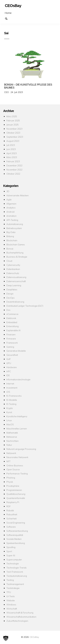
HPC (9, 371)
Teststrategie (13, 588)
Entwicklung (12, 326)
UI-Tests (11, 596)
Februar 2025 (13, 120)
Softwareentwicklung (17, 531)
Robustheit (12, 514)
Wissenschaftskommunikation (21, 617)
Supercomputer (14, 560)
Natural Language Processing (21, 449)
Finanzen (11, 334)
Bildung (10, 236)
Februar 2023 (13, 161)
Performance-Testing (17, 473)
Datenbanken (13, 269)
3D (8, 191)
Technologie (13, 563)
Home (8, 13)
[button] (6, 638)
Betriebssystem (14, 228)
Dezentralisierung (15, 302)
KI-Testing (11, 404)
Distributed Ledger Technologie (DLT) (25, 306)
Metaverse (12, 437)
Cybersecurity (13, 265)
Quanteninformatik (16, 498)
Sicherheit (11, 518)
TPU (9, 592)
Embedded (12, 322)
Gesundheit (12, 355)
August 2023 (13, 141)
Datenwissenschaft (16, 281)
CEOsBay (34, 637)
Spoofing (11, 547)
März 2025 (12, 116)
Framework (12, 343)
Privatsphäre (13, 486)
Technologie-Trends (16, 568)
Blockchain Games (16, 244)
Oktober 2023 (13, 133)
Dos (8, 310)
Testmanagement (15, 584)
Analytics (11, 208)
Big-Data (11, 232)
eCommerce (12, 314)
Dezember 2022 (14, 165)
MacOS (10, 424)
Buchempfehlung (15, 253)
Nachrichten (12, 441)
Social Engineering (16, 523)
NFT (8, 461)
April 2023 (12, 153)
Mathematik (12, 433)
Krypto (10, 408)
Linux (9, 420)
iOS (8, 392)
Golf (8, 359)
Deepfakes (12, 289)
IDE (8, 375)
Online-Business (15, 465)
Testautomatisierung (17, 576)
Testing (10, 580)
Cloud (9, 261)
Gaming (10, 347)
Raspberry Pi (13, 502)
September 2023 (15, 137)
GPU (9, 363)
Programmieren (14, 490)
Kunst (9, 412)
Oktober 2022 (13, 174)
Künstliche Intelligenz (17, 416)
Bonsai (10, 249)
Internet (10, 384)
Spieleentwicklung (16, 543)
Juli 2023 (11, 145)
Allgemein (11, 204)
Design (10, 294)
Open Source (13, 469)
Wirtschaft (12, 609)
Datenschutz (13, 273)
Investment (12, 388)
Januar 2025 (12, 125)
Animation (11, 216)
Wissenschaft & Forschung (20, 613)
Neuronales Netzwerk (17, 457)
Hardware (12, 367)
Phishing (11, 478)
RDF (8, 506)
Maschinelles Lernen (17, 429)
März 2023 (12, 157)
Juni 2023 (11, 149)
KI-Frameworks (14, 396)
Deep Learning (14, 285)
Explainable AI (13, 330)
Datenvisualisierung (16, 277)
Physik (10, 482)
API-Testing (12, 220)
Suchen (8, 18)
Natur (9, 445)
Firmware (11, 339)
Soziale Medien (14, 539)
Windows (11, 604)
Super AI (11, 555)
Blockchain (12, 240)
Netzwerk (11, 453)
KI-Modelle (12, 400)
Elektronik (11, 318)
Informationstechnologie (18, 379)
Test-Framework (15, 572)
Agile (9, 199)
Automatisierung (15, 224)
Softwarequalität (15, 535)
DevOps (10, 298)
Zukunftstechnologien (17, 621)
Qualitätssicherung (16, 494)
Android (10, 212)
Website (11, 600)
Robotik (10, 510)
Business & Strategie (17, 257)
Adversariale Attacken (18, 195)
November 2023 (14, 129)
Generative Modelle (16, 351)
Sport (9, 551)
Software (11, 527)
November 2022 (14, 170)
